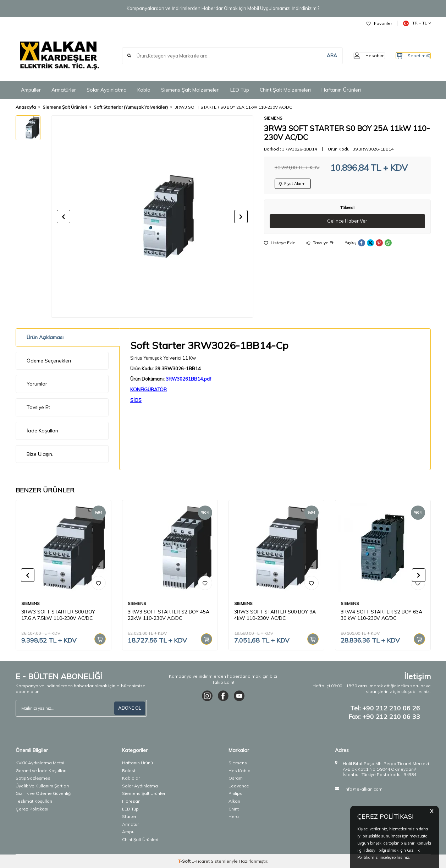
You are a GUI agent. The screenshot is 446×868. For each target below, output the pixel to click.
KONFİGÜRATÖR (148, 389)
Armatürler (64, 90)
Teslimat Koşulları (34, 801)
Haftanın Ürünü (137, 763)
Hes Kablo (239, 771)
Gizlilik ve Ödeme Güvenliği (44, 793)
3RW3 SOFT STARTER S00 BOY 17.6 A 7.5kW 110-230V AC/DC (58, 615)
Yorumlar (37, 384)
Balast (129, 771)
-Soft (185, 861)
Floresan (131, 801)
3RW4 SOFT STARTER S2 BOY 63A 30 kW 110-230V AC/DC (381, 615)
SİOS (136, 400)
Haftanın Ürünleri (341, 90)
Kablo (144, 90)
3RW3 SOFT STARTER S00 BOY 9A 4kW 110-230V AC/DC (275, 615)
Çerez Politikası (32, 809)
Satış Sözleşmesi (34, 778)
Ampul (129, 832)
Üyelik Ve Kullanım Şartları (42, 786)
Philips (235, 793)
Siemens (238, 763)
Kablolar (131, 778)
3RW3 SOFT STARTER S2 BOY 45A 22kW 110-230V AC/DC (169, 615)
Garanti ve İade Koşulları (41, 771)
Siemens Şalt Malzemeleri (190, 90)
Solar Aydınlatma (107, 90)
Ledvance (239, 786)
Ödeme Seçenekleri (49, 361)
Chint (234, 809)
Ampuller (31, 90)
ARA (318, 55)
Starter (129, 816)
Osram (236, 778)
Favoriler (379, 23)
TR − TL (417, 23)
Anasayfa (26, 107)
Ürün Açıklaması (45, 337)
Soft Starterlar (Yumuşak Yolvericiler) (131, 107)
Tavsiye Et (320, 246)
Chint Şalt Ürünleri (140, 839)
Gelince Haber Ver (347, 224)
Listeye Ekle (280, 246)
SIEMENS (273, 118)
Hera (234, 816)
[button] (64, 217)
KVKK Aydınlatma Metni (40, 763)
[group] (152, 217)
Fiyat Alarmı (296, 185)
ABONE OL (129, 708)
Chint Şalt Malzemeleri (285, 90)
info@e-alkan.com (364, 789)
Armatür (130, 824)
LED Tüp (240, 90)
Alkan (234, 801)
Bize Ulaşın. (40, 454)
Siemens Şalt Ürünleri (65, 107)
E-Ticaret (201, 861)
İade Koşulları (42, 431)
